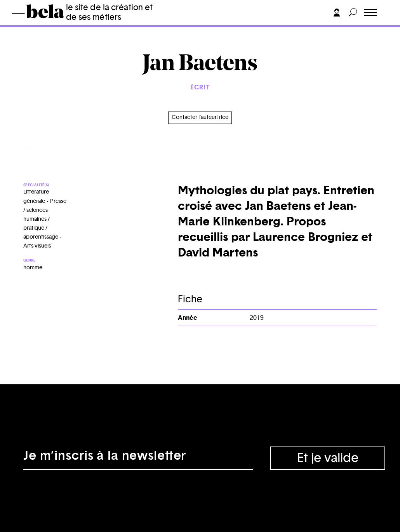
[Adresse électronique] (138, 458)
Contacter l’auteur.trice (200, 117)
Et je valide (328, 458)
